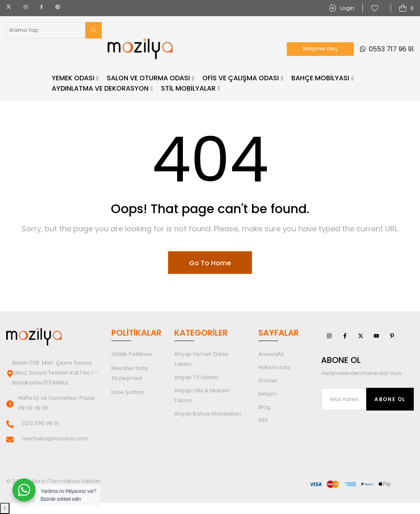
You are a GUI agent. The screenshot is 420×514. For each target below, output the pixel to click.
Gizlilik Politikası (132, 354)
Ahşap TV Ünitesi (196, 377)
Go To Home (210, 263)
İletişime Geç (320, 49)
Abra (38, 481)
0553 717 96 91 (387, 49)
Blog (264, 407)
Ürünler (268, 381)
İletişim (268, 394)
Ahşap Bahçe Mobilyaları (208, 414)
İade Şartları (128, 392)
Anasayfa (271, 354)
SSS (263, 420)
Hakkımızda (274, 367)
